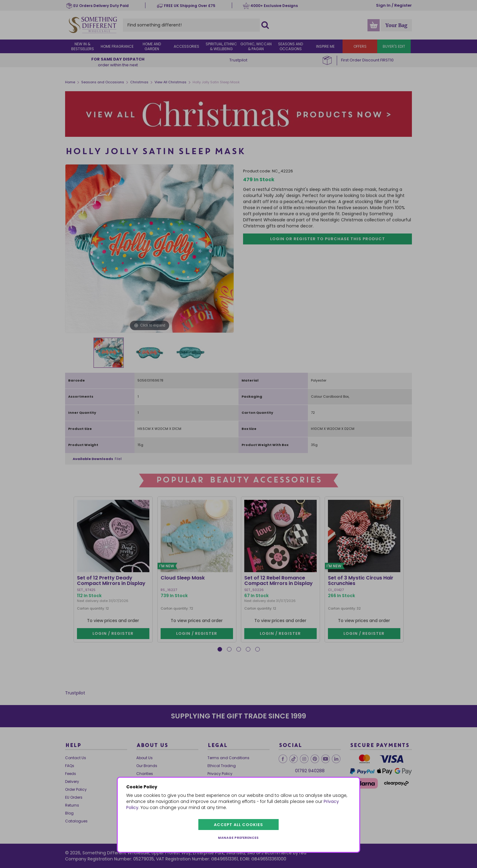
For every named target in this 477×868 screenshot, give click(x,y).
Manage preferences (238, 838)
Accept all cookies (238, 825)
